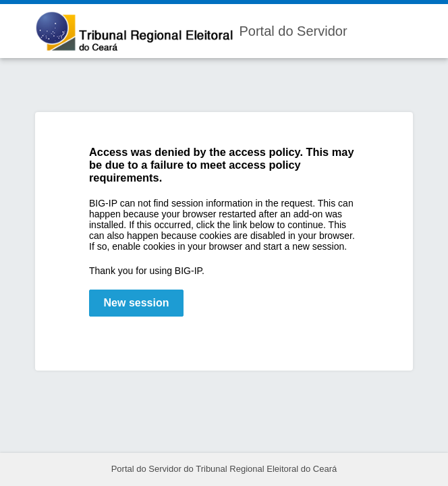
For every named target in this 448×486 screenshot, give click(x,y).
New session (137, 303)
